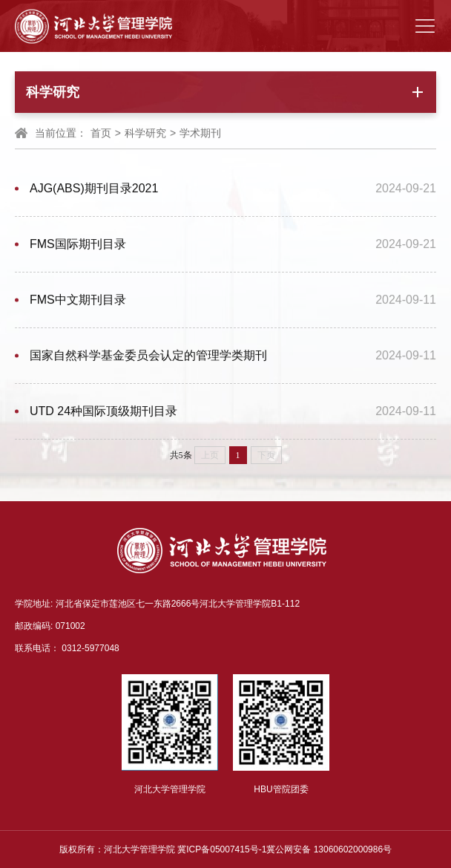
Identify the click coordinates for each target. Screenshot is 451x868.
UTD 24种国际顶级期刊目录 (103, 412)
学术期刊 (200, 134)
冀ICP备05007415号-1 (222, 849)
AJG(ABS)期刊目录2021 (94, 189)
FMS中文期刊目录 (78, 300)
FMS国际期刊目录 (78, 245)
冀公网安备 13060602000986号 (329, 849)
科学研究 (145, 134)
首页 (101, 134)
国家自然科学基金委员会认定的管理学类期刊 (148, 356)
